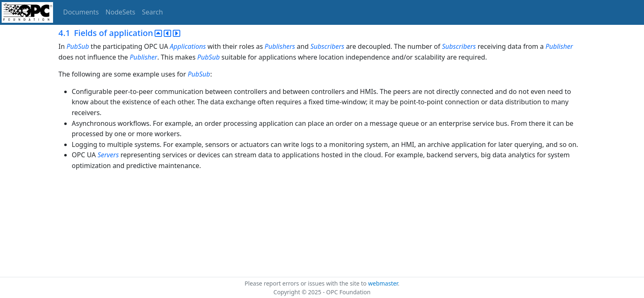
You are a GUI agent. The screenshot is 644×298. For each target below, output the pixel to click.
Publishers (280, 46)
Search (153, 12)
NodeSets (121, 12)
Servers (108, 155)
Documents (81, 12)
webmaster (383, 283)
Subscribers (327, 46)
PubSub (77, 46)
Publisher (559, 46)
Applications (188, 46)
